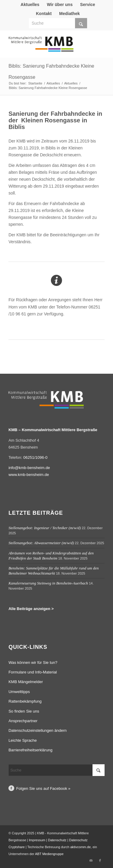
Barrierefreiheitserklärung (30, 750)
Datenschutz (57, 840)
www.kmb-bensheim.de (29, 475)
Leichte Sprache (23, 740)
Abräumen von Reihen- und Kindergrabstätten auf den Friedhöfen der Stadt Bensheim (51, 556)
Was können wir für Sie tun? (33, 663)
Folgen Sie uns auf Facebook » (43, 788)
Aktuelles (30, 5)
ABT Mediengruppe (49, 854)
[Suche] (58, 23)
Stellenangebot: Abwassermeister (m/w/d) (41, 543)
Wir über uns (60, 5)
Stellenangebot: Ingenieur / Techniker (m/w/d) (45, 528)
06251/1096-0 (35, 457)
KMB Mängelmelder (26, 682)
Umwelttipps (19, 692)
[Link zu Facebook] (100, 860)
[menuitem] (30, 5)
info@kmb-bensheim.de (29, 468)
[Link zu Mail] (91, 860)
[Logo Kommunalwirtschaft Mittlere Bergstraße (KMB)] (47, 47)
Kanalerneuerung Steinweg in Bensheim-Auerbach (48, 583)
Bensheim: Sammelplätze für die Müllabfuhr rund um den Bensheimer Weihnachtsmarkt (53, 571)
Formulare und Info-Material (33, 672)
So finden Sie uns (24, 711)
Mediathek (69, 14)
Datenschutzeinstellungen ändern (38, 730)
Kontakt (44, 14)
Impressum (37, 840)
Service (88, 5)
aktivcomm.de (80, 847)
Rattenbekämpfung (25, 701)
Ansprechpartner (23, 721)
